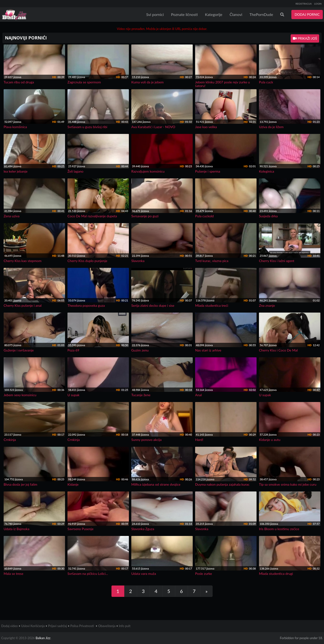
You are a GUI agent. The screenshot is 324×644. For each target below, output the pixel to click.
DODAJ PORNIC (307, 14)
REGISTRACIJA (304, 4)
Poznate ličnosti (184, 14)
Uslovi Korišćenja (33, 626)
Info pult (125, 626)
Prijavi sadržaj (58, 626)
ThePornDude (261, 14)
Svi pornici (155, 14)
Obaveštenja (107, 626)
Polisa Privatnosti (82, 626)
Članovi (236, 14)
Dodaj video (9, 626)
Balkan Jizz (43, 638)
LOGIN (318, 4)
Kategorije (214, 14)
